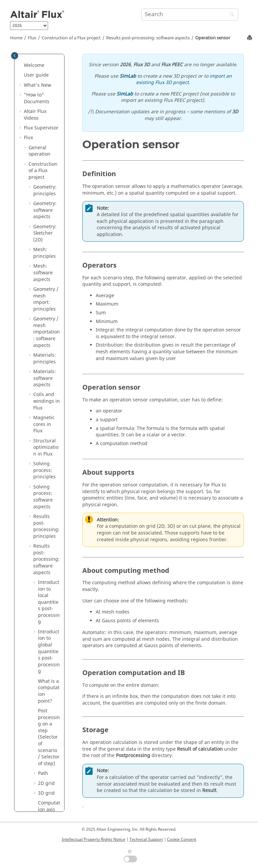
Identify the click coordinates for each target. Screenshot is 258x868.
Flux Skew (35, 624)
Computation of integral (49, 223)
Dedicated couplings (40, 562)
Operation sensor (213, 38)
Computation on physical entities (49, 91)
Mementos (36, 733)
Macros (32, 743)
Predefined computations (49, 196)
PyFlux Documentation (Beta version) (41, 759)
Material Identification (39, 638)
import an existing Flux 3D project (184, 80)
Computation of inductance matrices (49, 443)
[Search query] (190, 14)
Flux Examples (40, 707)
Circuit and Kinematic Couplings (41, 512)
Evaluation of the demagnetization (49, 121)
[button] (35, 81)
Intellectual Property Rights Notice (94, 839)
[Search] (230, 15)
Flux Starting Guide (38, 796)
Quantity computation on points (49, 61)
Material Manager (34, 677)
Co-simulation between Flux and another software (44, 539)
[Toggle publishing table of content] (15, 56)
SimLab (128, 76)
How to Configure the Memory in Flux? (44, 605)
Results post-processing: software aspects (148, 38)
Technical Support (146, 839)
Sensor (46, 177)
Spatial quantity (47, 311)
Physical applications (42, 493)
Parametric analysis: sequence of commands (49, 401)
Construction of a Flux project (71, 38)
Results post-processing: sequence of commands (49, 348)
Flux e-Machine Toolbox (41, 694)
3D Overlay (41, 575)
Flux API (37, 585)
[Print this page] (250, 38)
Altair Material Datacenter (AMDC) (40, 657)
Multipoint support (49, 295)
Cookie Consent (182, 839)
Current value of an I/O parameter (49, 269)
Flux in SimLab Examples (40, 720)
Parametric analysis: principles (46, 473)
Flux (32, 38)
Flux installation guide (42, 779)
